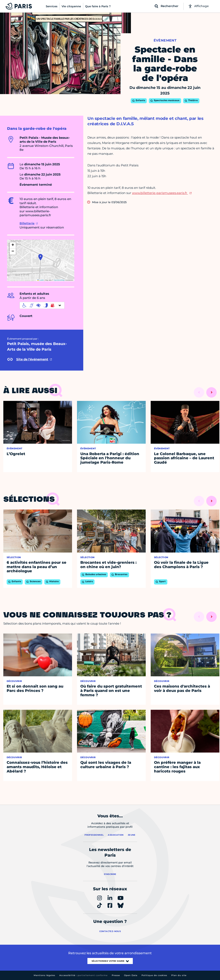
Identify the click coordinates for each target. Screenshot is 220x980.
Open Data (131, 975)
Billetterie (27, 223)
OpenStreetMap (59, 280)
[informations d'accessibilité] (42, 305)
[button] (40, 257)
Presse (116, 975)
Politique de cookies (154, 975)
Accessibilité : (83, 975)
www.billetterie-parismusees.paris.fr (160, 193)
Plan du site (179, 975)
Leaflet (41, 280)
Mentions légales (44, 975)
